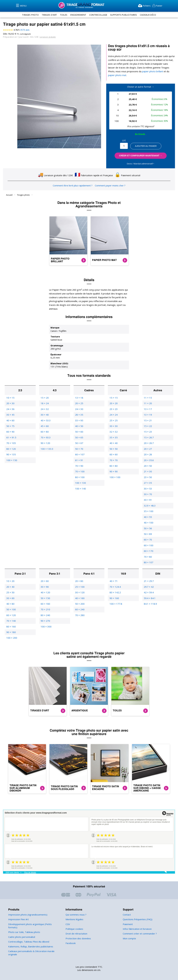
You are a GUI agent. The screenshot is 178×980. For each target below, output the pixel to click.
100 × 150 (11, 454)
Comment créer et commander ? (139, 928)
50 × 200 (80, 598)
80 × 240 (45, 609)
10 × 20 (10, 575)
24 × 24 (113, 409)
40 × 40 (113, 437)
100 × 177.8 (116, 598)
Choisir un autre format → (141, 83)
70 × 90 (79, 460)
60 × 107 (80, 448)
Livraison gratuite (46, 37)
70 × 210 (45, 603)
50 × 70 (79, 443)
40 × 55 (148, 511)
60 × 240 (80, 603)
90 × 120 (45, 437)
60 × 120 (11, 609)
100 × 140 (80, 482)
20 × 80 (79, 575)
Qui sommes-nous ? (76, 908)
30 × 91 (148, 494)
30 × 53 (148, 482)
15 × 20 (44, 392)
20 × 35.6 (149, 454)
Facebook (71, 937)
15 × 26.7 (149, 431)
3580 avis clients (12, 866)
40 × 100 (148, 517)
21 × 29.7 (149, 575)
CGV (68, 918)
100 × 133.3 (47, 443)
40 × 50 (79, 420)
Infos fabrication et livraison (137, 923)
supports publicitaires (124, 15)
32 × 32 (113, 426)
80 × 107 (148, 556)
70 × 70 (113, 454)
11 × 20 (148, 397)
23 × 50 (148, 471)
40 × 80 (10, 598)
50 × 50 (113, 443)
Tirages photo (23, 193)
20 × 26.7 (149, 437)
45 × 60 (44, 420)
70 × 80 (148, 551)
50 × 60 (79, 426)
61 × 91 (79, 454)
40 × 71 (113, 575)
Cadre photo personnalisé (21, 931)
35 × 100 (148, 505)
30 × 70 (148, 488)
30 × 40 (44, 409)
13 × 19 (148, 409)
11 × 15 (148, 392)
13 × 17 (148, 403)
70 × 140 (11, 615)
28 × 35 (79, 409)
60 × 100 (148, 539)
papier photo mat (162, 71)
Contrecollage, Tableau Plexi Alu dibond (28, 936)
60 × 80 (44, 426)
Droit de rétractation (76, 928)
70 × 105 (11, 437)
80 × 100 (80, 471)
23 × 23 (113, 403)
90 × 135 (11, 448)
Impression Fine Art (18, 913)
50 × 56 (148, 522)
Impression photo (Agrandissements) (27, 908)
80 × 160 (11, 620)
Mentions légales (74, 913)
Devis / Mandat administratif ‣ (141, 160)
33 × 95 (79, 414)
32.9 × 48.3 (150, 500)
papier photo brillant (138, 71)
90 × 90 (113, 465)
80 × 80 (113, 460)
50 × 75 (10, 420)
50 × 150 (45, 592)
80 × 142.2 (115, 586)
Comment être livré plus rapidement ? (73, 183)
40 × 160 (80, 592)
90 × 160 (114, 592)
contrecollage (98, 15)
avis (25, 30)
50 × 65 (79, 431)
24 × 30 (79, 403)
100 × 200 (11, 632)
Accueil (10, 193)
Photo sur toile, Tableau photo (23, 926)
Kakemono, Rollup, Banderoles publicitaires (30, 940)
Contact (127, 908)
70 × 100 (80, 465)
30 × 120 (80, 586)
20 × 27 (148, 443)
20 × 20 (113, 397)
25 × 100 (80, 581)
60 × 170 (148, 545)
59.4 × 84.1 (150, 592)
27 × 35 (148, 477)
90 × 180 (11, 626)
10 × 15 (10, 392)
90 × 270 (45, 615)
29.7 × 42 (149, 581)
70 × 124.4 (115, 581)
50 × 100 (11, 603)
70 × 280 (80, 609)
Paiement (128, 918)
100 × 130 (80, 477)
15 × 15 (113, 392)
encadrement (78, 15)
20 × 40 (10, 581)
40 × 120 (45, 586)
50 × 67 (79, 437)
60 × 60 (113, 448)
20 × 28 (148, 448)
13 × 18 (79, 392)
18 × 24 (44, 397)
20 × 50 (148, 460)
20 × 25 (79, 397)
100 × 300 (46, 620)
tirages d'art (48, 15)
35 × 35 (113, 431)
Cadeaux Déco (150, 15)
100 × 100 (115, 471)
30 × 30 (113, 420)
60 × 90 (10, 426)
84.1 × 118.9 (150, 598)
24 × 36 (10, 403)
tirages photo (29, 15)
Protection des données (78, 932)
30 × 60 (10, 592)
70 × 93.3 (45, 431)
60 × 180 (45, 598)
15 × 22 (148, 420)
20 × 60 (44, 575)
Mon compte (129, 932)
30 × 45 (10, 409)
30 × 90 (44, 581)
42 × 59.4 (149, 586)
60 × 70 (148, 534)
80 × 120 (11, 443)
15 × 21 (148, 414)
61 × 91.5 (11, 431)
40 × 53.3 (45, 414)
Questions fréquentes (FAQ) (137, 913)
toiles (63, 15)
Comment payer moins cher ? (109, 183)
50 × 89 (148, 528)
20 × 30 (10, 397)
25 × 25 (113, 414)
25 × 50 (10, 586)
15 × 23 (148, 426)
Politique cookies (74, 923)
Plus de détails (30, 866)
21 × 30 (148, 465)
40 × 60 (10, 414)
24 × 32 (44, 403)
